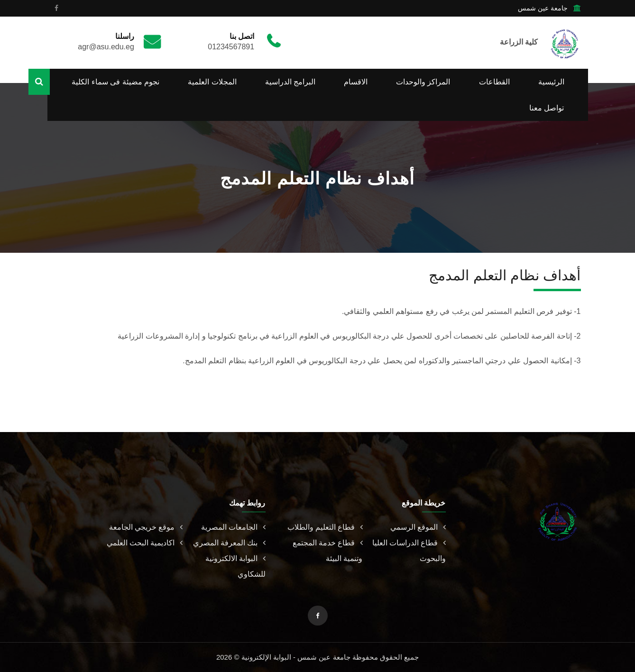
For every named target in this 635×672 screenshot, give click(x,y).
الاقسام (356, 82)
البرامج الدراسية (290, 82)
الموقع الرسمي (418, 527)
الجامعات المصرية (233, 527)
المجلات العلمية (212, 82)
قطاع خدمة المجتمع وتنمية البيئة (328, 551)
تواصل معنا (547, 108)
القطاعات (494, 82)
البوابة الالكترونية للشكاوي (235, 566)
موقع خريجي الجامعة (146, 527)
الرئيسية (551, 82)
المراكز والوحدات (423, 82)
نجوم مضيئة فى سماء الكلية (115, 82)
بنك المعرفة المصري (229, 543)
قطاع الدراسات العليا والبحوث (409, 551)
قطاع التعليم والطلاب (325, 527)
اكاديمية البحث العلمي (145, 543)
